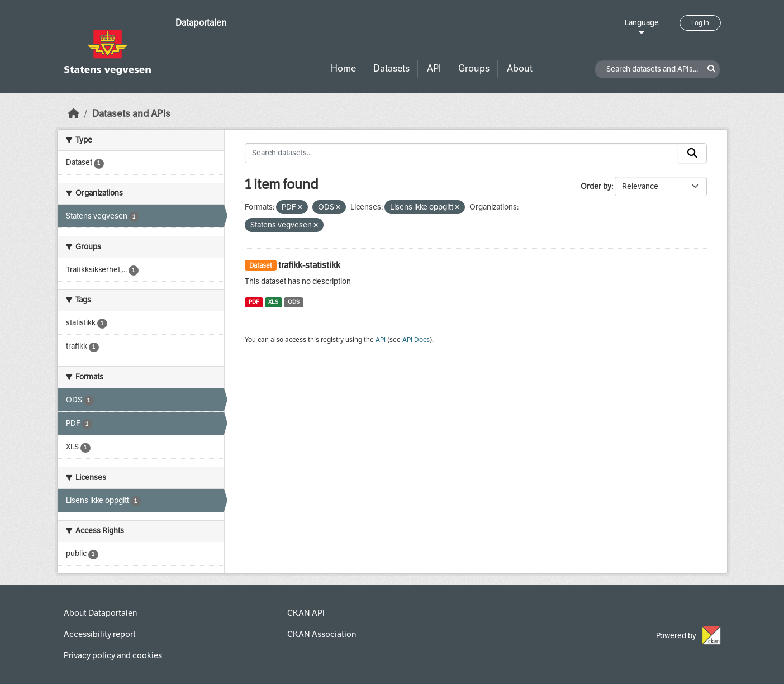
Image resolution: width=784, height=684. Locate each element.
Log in (700, 23)
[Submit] (692, 153)
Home (343, 68)
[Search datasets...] (462, 153)
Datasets (391, 68)
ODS (294, 302)
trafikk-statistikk (309, 265)
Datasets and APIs (131, 114)
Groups (474, 68)
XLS (273, 302)
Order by (596, 186)
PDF (254, 302)
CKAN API (306, 613)
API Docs (416, 340)
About (520, 68)
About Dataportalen (100, 613)
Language (642, 23)
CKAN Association (322, 634)
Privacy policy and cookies (113, 655)
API (434, 68)
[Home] (74, 114)
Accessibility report (100, 634)
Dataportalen (201, 23)
